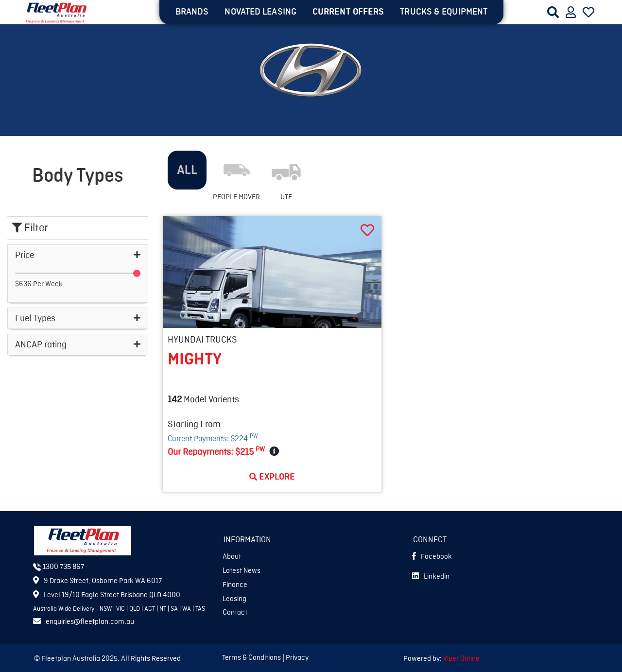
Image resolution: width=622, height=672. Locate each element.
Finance (235, 585)
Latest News (242, 571)
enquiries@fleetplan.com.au (84, 622)
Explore (272, 477)
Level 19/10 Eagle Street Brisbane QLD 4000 (107, 595)
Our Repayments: (216, 451)
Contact (235, 613)
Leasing (234, 599)
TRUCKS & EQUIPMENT (444, 12)
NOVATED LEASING (260, 12)
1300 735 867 (59, 567)
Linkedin (431, 577)
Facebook (432, 557)
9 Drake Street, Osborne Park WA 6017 (97, 581)
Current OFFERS (348, 12)
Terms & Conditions (251, 658)
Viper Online (461, 659)
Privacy (297, 658)
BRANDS (192, 12)
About (232, 557)
